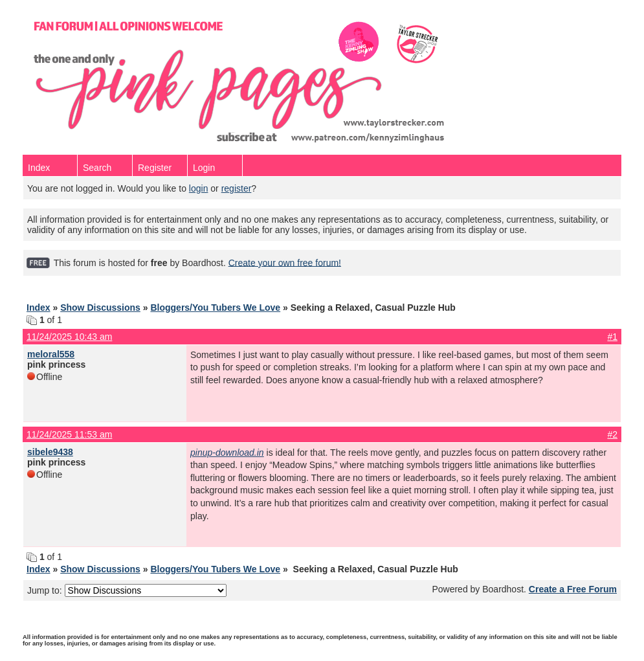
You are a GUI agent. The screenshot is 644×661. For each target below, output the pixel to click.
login (199, 188)
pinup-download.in (227, 453)
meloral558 (51, 354)
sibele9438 (50, 452)
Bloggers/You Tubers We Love (215, 308)
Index (39, 168)
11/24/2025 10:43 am (69, 337)
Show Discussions (100, 308)
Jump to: (127, 590)
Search (97, 168)
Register (155, 168)
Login (204, 168)
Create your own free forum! (285, 262)
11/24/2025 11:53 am (69, 434)
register (237, 188)
